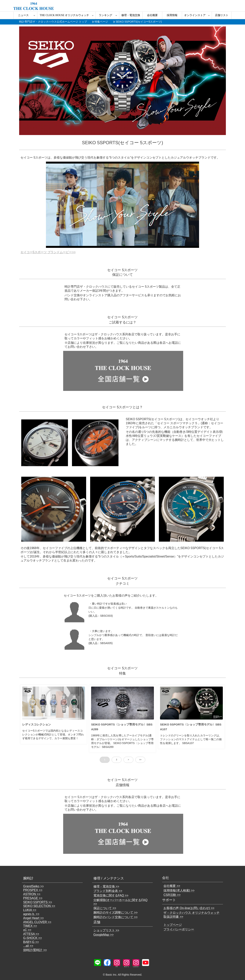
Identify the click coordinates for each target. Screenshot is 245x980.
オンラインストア (195, 15)
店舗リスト (222, 15)
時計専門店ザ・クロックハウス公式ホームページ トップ (53, 22)
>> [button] (140, 760)
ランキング (105, 15)
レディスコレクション (37, 724)
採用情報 (172, 15)
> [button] (128, 760)
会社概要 (152, 15)
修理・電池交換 (131, 15)
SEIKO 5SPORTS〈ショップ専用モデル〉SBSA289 (122, 727)
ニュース (23, 15)
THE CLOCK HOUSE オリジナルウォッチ (65, 15)
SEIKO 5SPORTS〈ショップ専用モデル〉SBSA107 (191, 727)
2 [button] (117, 760)
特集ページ (101, 22)
